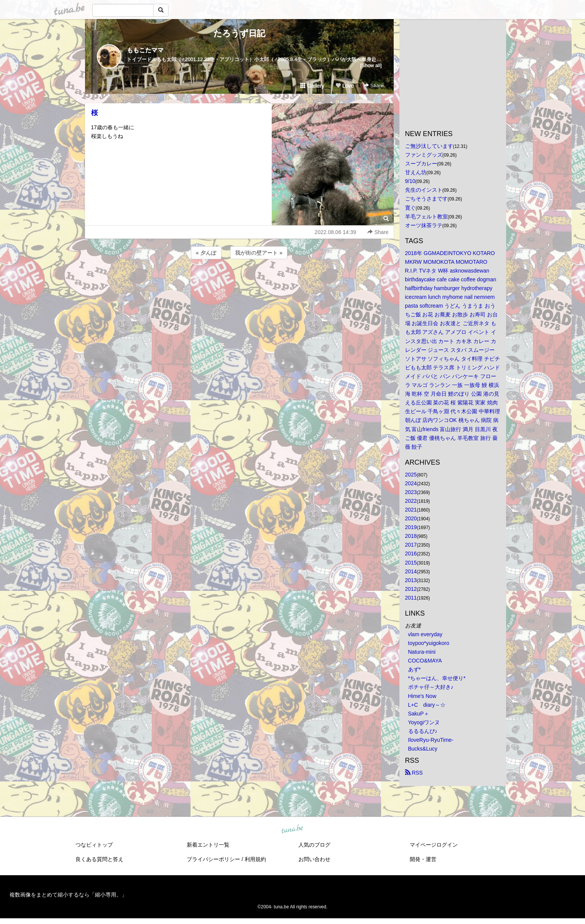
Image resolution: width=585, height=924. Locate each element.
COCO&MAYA (425, 661)
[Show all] (371, 65)
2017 (411, 545)
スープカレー (421, 164)
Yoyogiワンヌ (424, 722)
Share (374, 86)
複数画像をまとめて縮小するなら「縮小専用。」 (68, 895)
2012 (411, 589)
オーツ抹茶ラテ (424, 225)
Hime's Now (422, 696)
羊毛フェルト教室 (426, 217)
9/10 (410, 181)
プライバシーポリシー (213, 859)
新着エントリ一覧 (208, 845)
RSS (414, 773)
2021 (411, 510)
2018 (411, 536)
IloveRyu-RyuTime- (431, 740)
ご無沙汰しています (429, 146)
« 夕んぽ (206, 253)
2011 (411, 598)
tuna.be (292, 829)
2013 (411, 580)
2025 (411, 475)
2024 (411, 483)
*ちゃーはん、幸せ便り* (437, 678)
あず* (414, 669)
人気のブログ (314, 845)
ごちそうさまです (426, 199)
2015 (411, 563)
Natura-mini (422, 652)
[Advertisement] (239, 281)
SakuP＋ (419, 714)
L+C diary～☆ (427, 705)
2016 (411, 553)
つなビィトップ (94, 845)
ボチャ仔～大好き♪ (431, 687)
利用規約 (255, 859)
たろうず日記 (239, 33)
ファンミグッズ (424, 155)
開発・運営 (423, 859)
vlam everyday (425, 634)
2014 (411, 571)
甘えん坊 (416, 172)
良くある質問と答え (99, 859)
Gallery (312, 86)
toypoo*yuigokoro (429, 643)
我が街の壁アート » (259, 253)
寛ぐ (410, 208)
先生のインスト (424, 190)
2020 (411, 518)
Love (345, 86)
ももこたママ (145, 50)
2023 (411, 492)
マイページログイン (434, 845)
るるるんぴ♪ (423, 731)
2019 (411, 527)
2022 (411, 501)
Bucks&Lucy (423, 749)
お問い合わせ (314, 859)
